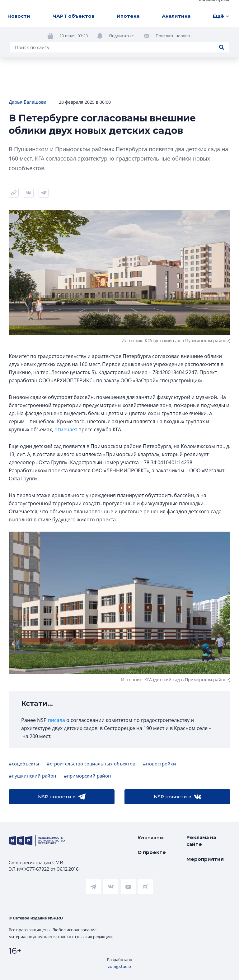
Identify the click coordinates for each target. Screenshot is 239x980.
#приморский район (87, 776)
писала (56, 720)
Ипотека (128, 16)
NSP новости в (62, 797)
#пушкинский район (33, 776)
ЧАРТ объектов (73, 16)
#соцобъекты (24, 764)
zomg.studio (119, 966)
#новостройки (159, 764)
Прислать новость (173, 36)
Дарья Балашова (28, 102)
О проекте (152, 852)
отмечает (66, 429)
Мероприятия (205, 859)
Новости (19, 16)
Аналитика (176, 16)
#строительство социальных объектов (91, 764)
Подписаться (122, 36)
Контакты (151, 838)
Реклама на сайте (201, 841)
